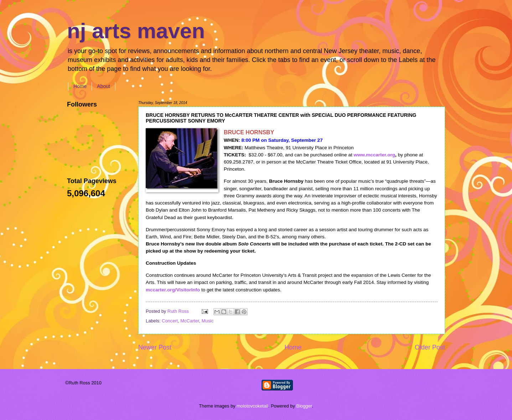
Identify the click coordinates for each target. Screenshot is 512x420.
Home (80, 86)
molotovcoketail (252, 406)
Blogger (304, 406)
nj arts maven (136, 31)
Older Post (430, 347)
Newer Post (155, 347)
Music (208, 321)
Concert (170, 321)
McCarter (190, 321)
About (104, 86)
